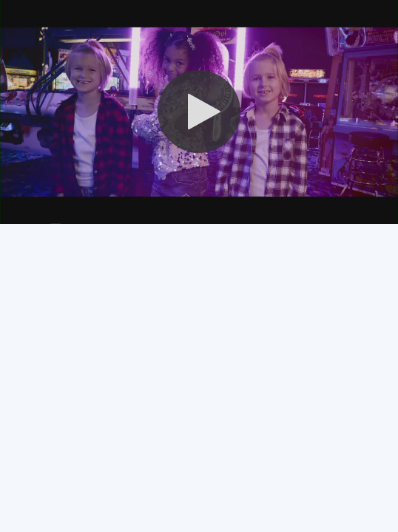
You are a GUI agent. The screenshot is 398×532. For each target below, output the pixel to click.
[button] (199, 112)
